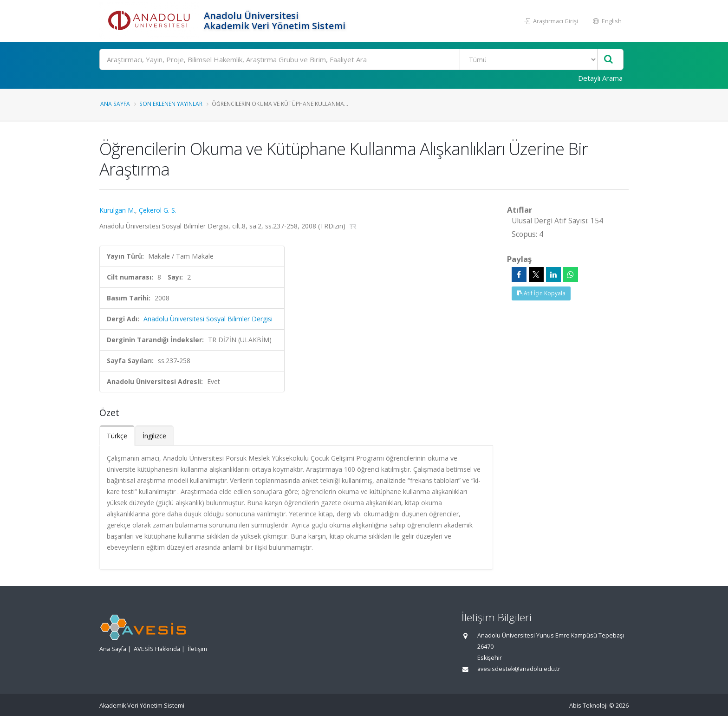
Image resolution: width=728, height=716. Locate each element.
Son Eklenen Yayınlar (171, 104)
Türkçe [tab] (117, 436)
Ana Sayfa (115, 104)
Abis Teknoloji (588, 706)
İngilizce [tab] (154, 436)
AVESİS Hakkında (157, 649)
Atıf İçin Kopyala (541, 293)
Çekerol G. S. (158, 210)
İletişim (197, 649)
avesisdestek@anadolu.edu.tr (519, 669)
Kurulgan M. (117, 210)
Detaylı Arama (600, 78)
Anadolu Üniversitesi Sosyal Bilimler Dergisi (208, 319)
